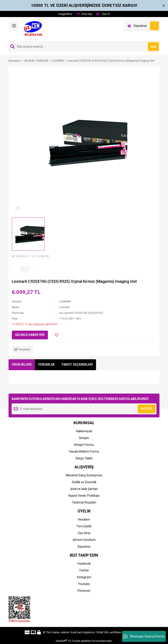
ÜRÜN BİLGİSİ (22, 365)
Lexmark (64, 307)
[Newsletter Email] (84, 409)
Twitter (84, 570)
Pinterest (84, 591)
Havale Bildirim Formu (84, 451)
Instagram (84, 577)
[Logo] (34, 29)
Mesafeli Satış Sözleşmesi (84, 475)
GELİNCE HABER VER (30, 335)
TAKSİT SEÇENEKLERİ (77, 365)
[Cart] (142, 26)
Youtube (84, 584)
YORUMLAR (46, 365)
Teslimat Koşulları (84, 502)
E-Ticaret (75, 641)
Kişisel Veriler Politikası (84, 496)
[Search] (84, 47)
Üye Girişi (84, 533)
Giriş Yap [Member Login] (84, 14)
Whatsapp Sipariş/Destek (144, 636)
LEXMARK (65, 302)
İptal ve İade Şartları (84, 489)
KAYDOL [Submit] (147, 409)
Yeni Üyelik (84, 526)
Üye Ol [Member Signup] (103, 14)
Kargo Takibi (84, 458)
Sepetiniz (84, 547)
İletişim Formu (84, 445)
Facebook (84, 564)
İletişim (84, 438)
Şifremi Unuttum (84, 540)
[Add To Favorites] (57, 335)
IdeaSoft (62, 641)
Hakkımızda (84, 431)
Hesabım (84, 519)
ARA (153, 47)
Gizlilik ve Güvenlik (84, 482)
